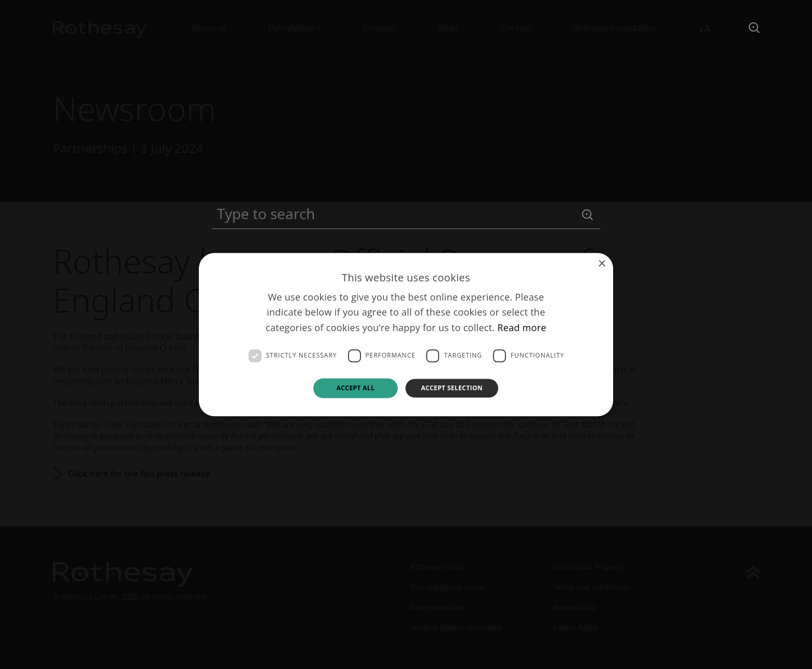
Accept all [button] (356, 388)
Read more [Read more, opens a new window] (522, 328)
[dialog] (406, 334)
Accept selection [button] (452, 388)
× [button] (601, 264)
